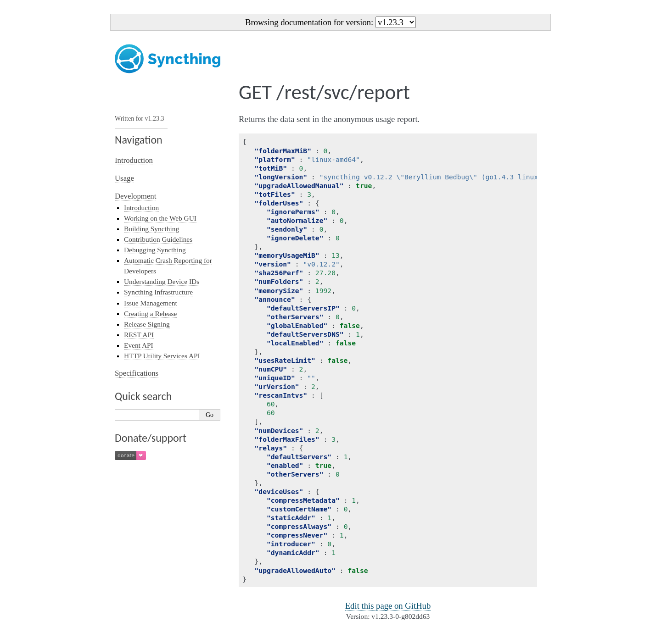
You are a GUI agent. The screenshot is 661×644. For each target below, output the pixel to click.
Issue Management (151, 303)
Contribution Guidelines (158, 239)
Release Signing (147, 324)
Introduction (134, 160)
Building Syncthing (151, 229)
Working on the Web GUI (160, 218)
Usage (124, 178)
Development (135, 196)
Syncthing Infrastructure (158, 292)
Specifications (137, 373)
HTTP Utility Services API (162, 356)
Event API (139, 345)
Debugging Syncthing (155, 250)
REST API (139, 335)
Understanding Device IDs (162, 281)
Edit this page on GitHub (388, 606)
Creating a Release (150, 314)
